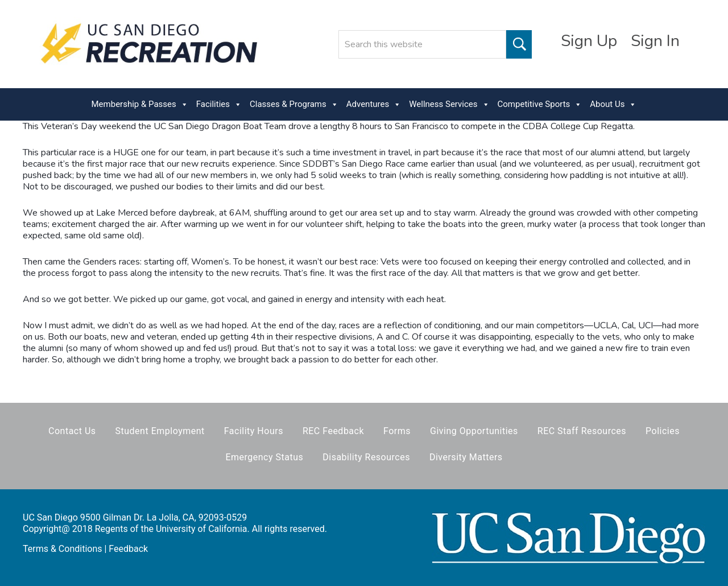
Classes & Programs (294, 104)
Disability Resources (366, 457)
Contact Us (72, 431)
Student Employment (160, 431)
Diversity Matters (466, 457)
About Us (613, 104)
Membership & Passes (140, 104)
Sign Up (589, 41)
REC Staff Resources (582, 431)
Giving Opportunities (474, 431)
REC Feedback (333, 431)
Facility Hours (254, 431)
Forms (397, 431)
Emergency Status (264, 457)
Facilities (219, 104)
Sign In (655, 41)
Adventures (374, 104)
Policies (663, 431)
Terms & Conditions (63, 549)
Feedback (128, 549)
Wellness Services (449, 104)
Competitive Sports (540, 104)
